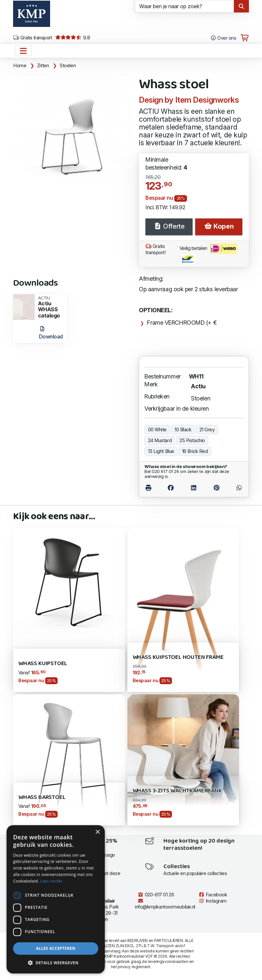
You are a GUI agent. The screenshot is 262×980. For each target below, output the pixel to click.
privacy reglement (134, 967)
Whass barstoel (42, 797)
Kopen (219, 226)
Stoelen (68, 66)
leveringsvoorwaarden (168, 961)
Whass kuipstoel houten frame (178, 657)
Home (20, 66)
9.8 (73, 38)
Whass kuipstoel (43, 664)
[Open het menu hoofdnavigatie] (23, 51)
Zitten (43, 66)
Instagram (213, 901)
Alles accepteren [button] (56, 948)
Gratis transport (33, 38)
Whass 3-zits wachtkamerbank (177, 791)
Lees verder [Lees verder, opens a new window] (52, 881)
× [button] (97, 832)
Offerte (169, 226)
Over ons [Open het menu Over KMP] (223, 38)
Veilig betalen (208, 254)
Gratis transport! (156, 249)
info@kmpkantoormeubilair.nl (165, 904)
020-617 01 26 (156, 895)
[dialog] (56, 899)
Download (51, 333)
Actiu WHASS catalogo (50, 307)
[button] (56, 963)
